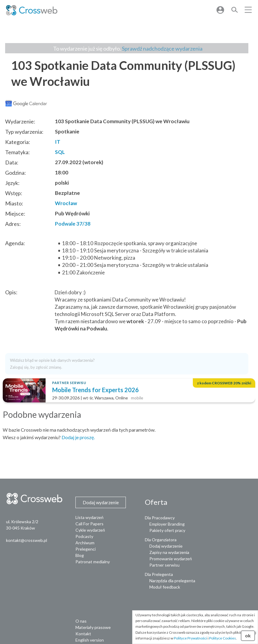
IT (58, 142)
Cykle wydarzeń (90, 530)
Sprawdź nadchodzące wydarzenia (162, 48)
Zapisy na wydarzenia (169, 552)
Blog (80, 555)
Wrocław (66, 203)
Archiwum (85, 543)
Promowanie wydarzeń (171, 559)
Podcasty (84, 536)
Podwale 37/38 (73, 224)
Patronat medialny (93, 562)
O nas (81, 621)
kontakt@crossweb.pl (27, 540)
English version (90, 640)
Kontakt (83, 634)
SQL (60, 152)
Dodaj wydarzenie (166, 546)
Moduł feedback (165, 587)
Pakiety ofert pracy (167, 530)
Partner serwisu (164, 565)
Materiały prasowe (93, 627)
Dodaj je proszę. (78, 437)
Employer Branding (167, 524)
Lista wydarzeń (89, 517)
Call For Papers (89, 524)
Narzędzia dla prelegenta (172, 581)
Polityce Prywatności (190, 638)
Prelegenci (86, 549)
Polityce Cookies (223, 638)
